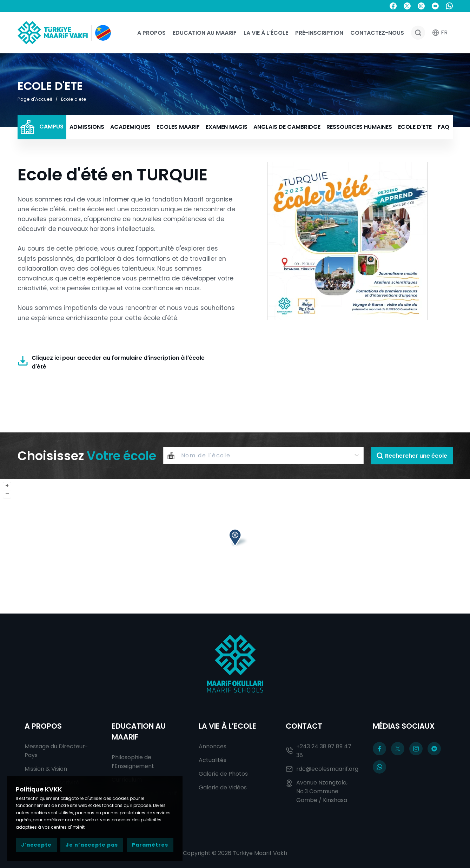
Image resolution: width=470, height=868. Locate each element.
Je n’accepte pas (92, 845)
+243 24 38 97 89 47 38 (319, 751)
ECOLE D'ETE (415, 127)
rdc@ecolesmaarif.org (322, 769)
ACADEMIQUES (130, 127)
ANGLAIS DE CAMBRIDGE (287, 127)
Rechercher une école (412, 456)
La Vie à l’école (266, 33)
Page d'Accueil (35, 99)
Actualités (213, 760)
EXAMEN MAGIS (227, 127)
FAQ (443, 127)
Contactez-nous (377, 33)
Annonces (213, 746)
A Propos (151, 33)
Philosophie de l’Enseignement (133, 762)
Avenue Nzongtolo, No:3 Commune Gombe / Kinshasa (317, 791)
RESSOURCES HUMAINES (359, 127)
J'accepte (36, 845)
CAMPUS (42, 127)
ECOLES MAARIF (178, 127)
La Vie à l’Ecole (227, 726)
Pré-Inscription (319, 33)
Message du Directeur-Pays (56, 751)
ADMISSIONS (87, 127)
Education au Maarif (205, 33)
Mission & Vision (46, 769)
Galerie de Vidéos (223, 787)
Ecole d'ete (74, 99)
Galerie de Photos (223, 774)
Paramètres (150, 845)
